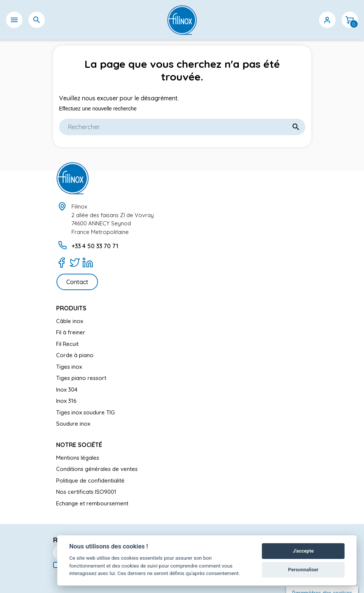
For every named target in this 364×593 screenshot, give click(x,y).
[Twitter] (75, 262)
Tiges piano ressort (81, 378)
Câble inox (70, 321)
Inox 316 (66, 401)
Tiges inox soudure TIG (85, 412)
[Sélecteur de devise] (305, 20)
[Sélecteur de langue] (282, 20)
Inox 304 (67, 390)
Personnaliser (303, 570)
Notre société (79, 445)
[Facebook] (62, 262)
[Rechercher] (182, 127)
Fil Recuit (67, 344)
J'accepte (303, 551)
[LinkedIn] (88, 262)
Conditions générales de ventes (97, 469)
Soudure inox (73, 424)
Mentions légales (78, 458)
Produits (71, 308)
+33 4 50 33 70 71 (95, 246)
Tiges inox (69, 367)
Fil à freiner (71, 332)
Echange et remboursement (92, 503)
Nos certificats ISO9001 (86, 492)
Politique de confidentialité (90, 481)
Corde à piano (75, 355)
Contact (77, 282)
